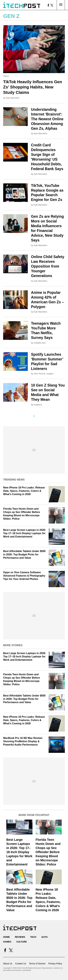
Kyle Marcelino (13, 98)
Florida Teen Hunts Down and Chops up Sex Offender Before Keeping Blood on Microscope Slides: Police (48, 852)
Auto (44, 937)
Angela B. (38, 405)
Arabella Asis (40, 343)
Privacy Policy (55, 964)
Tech (6, 76)
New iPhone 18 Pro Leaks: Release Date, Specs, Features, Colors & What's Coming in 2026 (24, 491)
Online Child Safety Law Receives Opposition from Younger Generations (48, 266)
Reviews (20, 937)
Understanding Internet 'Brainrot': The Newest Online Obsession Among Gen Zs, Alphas (47, 119)
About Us (8, 964)
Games (7, 942)
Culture (22, 942)
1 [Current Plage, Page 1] (34, 416)
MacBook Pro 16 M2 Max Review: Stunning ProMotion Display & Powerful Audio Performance (23, 741)
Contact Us (21, 964)
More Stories (13, 645)
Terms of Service (37, 964)
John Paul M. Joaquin (44, 374)
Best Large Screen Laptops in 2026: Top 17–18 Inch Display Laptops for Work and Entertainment (25, 533)
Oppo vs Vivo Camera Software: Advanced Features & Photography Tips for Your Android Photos (24, 576)
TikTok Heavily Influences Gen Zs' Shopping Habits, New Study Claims (33, 87)
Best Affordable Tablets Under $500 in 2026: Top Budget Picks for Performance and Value (24, 554)
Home (6, 937)
